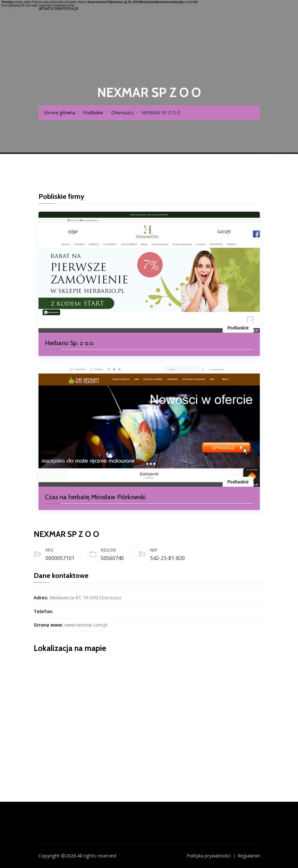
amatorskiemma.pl (58, 8)
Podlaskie (93, 113)
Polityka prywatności (209, 856)
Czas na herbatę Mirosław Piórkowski (95, 497)
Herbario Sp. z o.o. (70, 343)
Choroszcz (122, 113)
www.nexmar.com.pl (86, 625)
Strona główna (59, 113)
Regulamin (249, 856)
